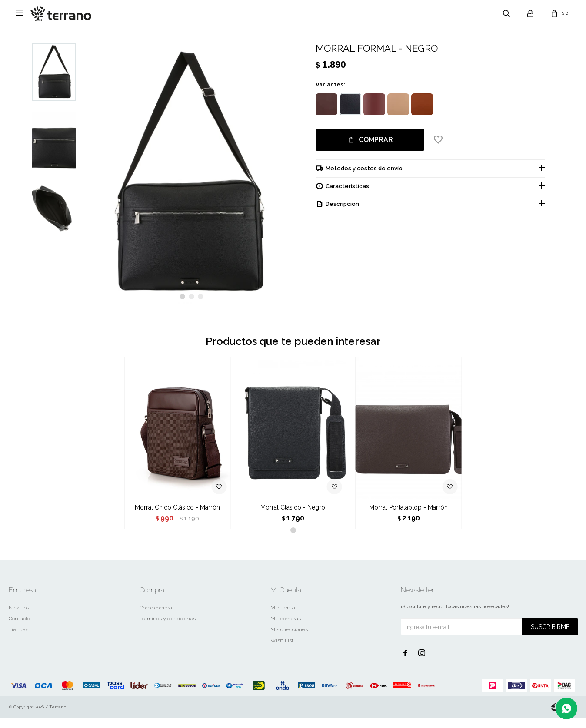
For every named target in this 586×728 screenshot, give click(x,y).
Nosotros (19, 618)
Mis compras (286, 629)
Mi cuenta (283, 618)
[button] (182, 306)
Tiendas (18, 639)
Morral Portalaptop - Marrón (408, 517)
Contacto (19, 629)
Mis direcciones (289, 639)
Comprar (376, 140)
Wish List (282, 650)
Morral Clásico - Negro (293, 517)
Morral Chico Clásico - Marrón (177, 517)
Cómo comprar (157, 618)
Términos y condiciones (168, 629)
